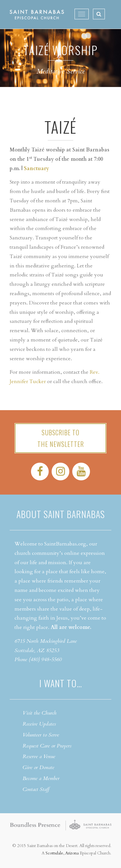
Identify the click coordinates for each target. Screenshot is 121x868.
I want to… (61, 683)
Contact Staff (36, 789)
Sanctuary (36, 169)
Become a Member (41, 778)
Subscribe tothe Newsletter (61, 438)
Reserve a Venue (39, 757)
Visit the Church (40, 713)
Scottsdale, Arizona (62, 853)
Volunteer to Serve (41, 735)
